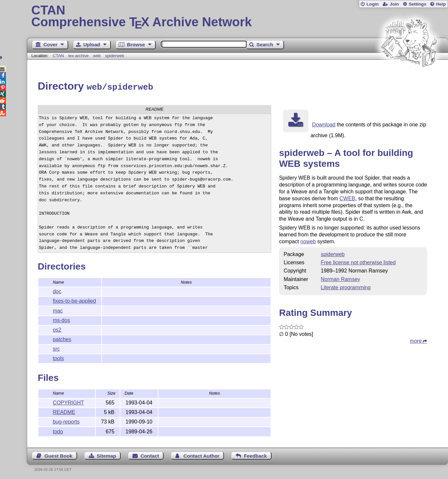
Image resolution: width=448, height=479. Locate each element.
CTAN (58, 56)
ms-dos (61, 319)
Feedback (255, 455)
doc (57, 290)
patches (62, 338)
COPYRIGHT (68, 402)
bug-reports (66, 421)
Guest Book (58, 455)
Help (441, 4)
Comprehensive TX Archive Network (237, 16)
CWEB (347, 197)
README (64, 411)
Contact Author (201, 455)
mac (58, 310)
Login (372, 4)
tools (58, 357)
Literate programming (346, 286)
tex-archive (79, 56)
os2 (57, 329)
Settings (417, 4)
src (56, 348)
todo (58, 431)
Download (324, 124)
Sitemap (106, 455)
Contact (150, 455)
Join (394, 4)
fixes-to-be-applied (74, 300)
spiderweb (114, 56)
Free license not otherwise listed (358, 261)
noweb (308, 240)
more (416, 340)
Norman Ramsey (340, 278)
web (97, 56)
